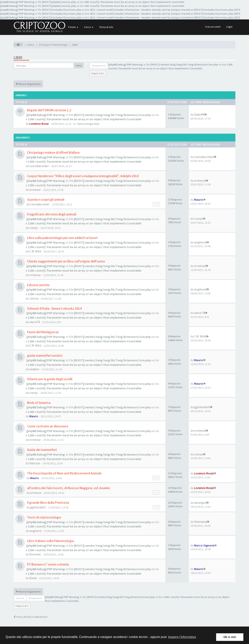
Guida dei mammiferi (42, 450)
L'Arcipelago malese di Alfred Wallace (53, 153)
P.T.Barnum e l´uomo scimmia (48, 564)
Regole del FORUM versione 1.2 (49, 110)
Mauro (199, 200)
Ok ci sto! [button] (230, 637)
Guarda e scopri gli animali (45, 200)
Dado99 (199, 114)
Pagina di (98, 73)
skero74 (35, 322)
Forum (73, 27)
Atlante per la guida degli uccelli (49, 379)
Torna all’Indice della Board (30, 617)
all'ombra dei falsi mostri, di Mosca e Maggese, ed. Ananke (68, 488)
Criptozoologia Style (88, 124)
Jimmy (34, 298)
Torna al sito (106, 27)
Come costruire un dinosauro (47, 426)
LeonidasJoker (39, 166)
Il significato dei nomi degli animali (51, 214)
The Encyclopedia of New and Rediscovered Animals (64, 473)
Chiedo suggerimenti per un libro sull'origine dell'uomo (66, 261)
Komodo (35, 554)
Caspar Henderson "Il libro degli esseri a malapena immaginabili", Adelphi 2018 (83, 176)
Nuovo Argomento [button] (28, 84)
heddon (34, 369)
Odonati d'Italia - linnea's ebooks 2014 (54, 308)
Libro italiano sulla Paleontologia (50, 541)
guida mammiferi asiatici (44, 356)
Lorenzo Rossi (39, 124)
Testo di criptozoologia (44, 517)
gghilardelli (202, 407)
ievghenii (200, 242)
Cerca (89, 27)
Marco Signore (204, 545)
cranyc (34, 228)
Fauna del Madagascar (43, 332)
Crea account (213, 27)
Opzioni (20, 598)
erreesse (35, 190)
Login (229, 27)
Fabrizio (35, 463)
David (33, 578)
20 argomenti (99, 66)
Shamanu (200, 522)
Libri (18, 58)
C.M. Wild (35, 251)
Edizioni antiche (38, 285)
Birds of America (39, 403)
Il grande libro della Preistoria (48, 503)
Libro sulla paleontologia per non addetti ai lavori (62, 238)
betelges (200, 503)
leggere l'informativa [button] (182, 637)
